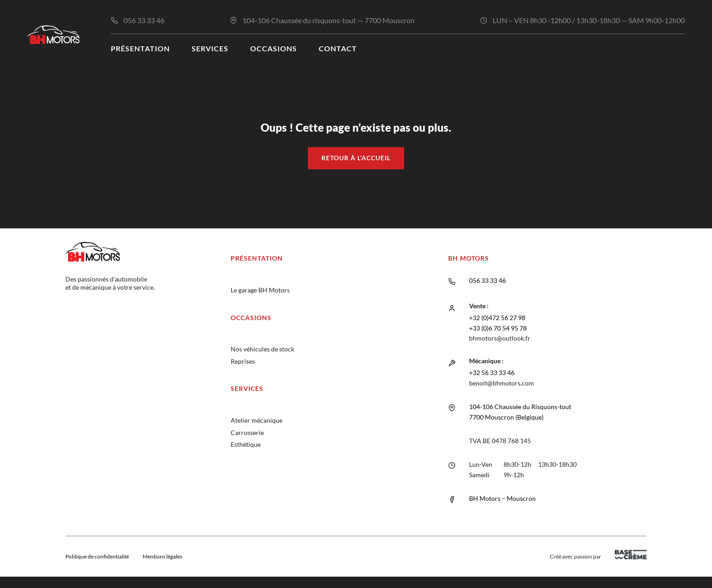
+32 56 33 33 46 (492, 373)
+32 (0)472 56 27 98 (497, 318)
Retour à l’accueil (356, 158)
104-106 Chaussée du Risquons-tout (520, 407)
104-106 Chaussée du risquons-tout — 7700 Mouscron (329, 20)
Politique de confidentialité (97, 556)
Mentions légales (162, 556)
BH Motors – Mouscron (502, 498)
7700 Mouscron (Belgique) (506, 417)
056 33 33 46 (144, 20)
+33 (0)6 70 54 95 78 (498, 328)
